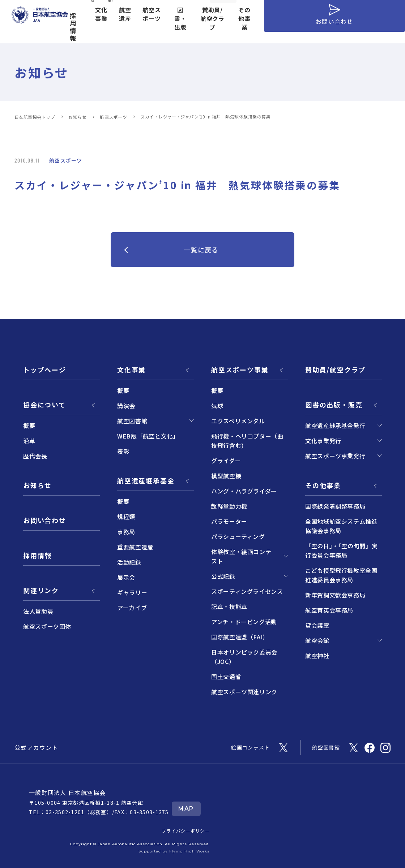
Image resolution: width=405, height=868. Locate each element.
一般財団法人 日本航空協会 (67, 793)
